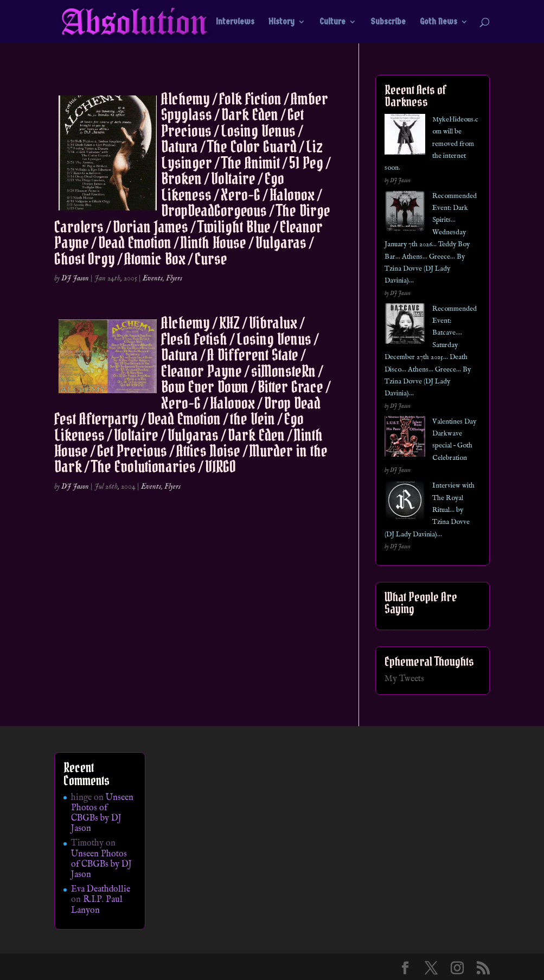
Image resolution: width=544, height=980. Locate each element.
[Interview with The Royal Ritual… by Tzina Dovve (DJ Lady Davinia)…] (405, 502)
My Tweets (404, 679)
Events (153, 278)
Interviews (235, 22)
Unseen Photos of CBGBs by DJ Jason (102, 814)
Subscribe (388, 22)
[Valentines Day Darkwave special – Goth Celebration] (405, 438)
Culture (332, 22)
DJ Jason (75, 278)
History (281, 22)
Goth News (439, 22)
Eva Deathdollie (101, 889)
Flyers (174, 278)
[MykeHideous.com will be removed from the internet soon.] (405, 136)
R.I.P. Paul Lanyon (97, 905)
